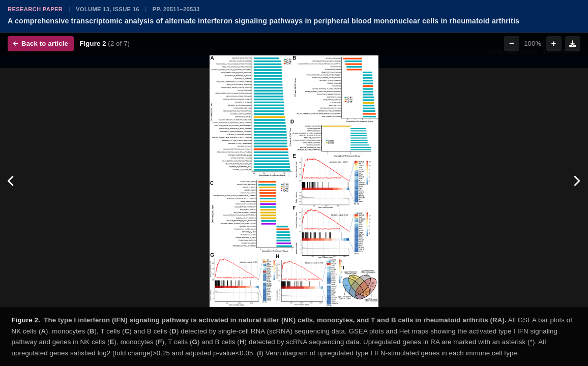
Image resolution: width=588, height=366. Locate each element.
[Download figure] (573, 44)
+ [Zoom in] (554, 43)
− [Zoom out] (512, 43)
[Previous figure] (11, 181)
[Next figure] (577, 181)
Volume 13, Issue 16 (108, 9)
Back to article (41, 43)
